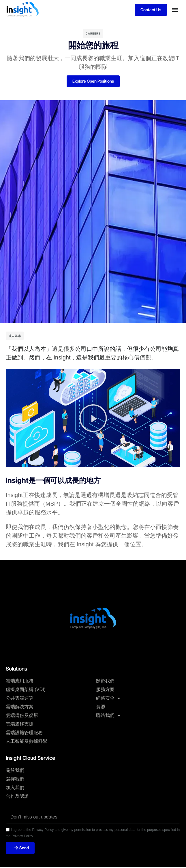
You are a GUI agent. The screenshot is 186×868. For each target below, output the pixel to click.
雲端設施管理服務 (24, 733)
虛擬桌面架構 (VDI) (26, 689)
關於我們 (105, 681)
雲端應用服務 (20, 681)
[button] (175, 10)
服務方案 (105, 689)
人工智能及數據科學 (27, 741)
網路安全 (108, 698)
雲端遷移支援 (20, 724)
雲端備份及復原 (22, 715)
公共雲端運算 (20, 698)
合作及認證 (17, 796)
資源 (101, 707)
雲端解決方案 (20, 707)
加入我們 (15, 788)
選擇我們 (15, 779)
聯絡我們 (108, 715)
